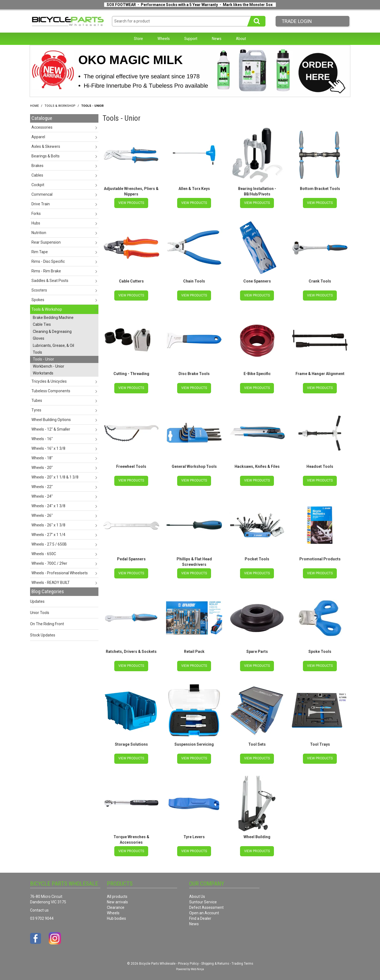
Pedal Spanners (131, 558)
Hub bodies (116, 915)
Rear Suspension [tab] (46, 242)
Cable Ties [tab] (42, 324)
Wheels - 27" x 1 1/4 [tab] (48, 535)
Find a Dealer (200, 915)
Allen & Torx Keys (194, 189)
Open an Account (204, 910)
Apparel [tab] (38, 137)
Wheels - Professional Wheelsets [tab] (60, 573)
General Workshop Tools (194, 465)
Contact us (39, 907)
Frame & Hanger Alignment (320, 373)
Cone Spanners (257, 281)
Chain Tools (194, 281)
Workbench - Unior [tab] (49, 366)
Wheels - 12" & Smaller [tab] (51, 429)
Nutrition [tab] (39, 233)
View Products (131, 203)
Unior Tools (40, 613)
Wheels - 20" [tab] (42, 468)
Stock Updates (43, 635)
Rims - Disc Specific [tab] (48, 261)
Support (191, 39)
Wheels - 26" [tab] (42, 515)
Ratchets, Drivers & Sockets (131, 650)
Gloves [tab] (39, 338)
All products (117, 893)
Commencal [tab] (42, 194)
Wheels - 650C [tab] (44, 554)
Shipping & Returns (215, 961)
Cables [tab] (37, 175)
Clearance (116, 904)
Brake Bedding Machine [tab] (53, 318)
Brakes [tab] (37, 166)
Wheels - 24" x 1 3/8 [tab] (48, 506)
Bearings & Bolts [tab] (46, 156)
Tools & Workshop (60, 106)
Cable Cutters (131, 281)
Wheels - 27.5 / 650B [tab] (49, 544)
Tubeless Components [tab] (51, 391)
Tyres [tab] (36, 410)
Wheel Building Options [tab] (51, 420)
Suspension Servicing (194, 742)
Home (34, 106)
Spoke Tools (320, 650)
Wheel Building (257, 834)
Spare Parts (257, 650)
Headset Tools (320, 465)
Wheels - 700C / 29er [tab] (49, 563)
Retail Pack (194, 650)
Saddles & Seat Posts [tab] (50, 281)
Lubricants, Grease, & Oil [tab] (53, 345)
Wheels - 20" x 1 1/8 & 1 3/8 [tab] (55, 477)
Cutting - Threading (131, 373)
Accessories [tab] (42, 127)
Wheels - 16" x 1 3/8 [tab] (48, 448)
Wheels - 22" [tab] (42, 487)
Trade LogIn (297, 21)
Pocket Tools (257, 558)
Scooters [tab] (39, 290)
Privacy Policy (188, 961)
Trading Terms (242, 961)
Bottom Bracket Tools (320, 189)
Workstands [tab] (43, 373)
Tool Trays (320, 742)
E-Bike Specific (257, 373)
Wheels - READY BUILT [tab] (51, 583)
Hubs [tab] (36, 223)
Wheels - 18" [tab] (42, 458)
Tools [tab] (37, 352)
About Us (197, 893)
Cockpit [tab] (38, 185)
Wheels (164, 39)
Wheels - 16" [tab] (42, 439)
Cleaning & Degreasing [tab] (52, 332)
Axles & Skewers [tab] (46, 146)
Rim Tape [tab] (40, 252)
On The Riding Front (47, 624)
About (241, 39)
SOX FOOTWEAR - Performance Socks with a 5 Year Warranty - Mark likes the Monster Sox (190, 5)
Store (138, 39)
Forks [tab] (36, 214)
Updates (37, 601)
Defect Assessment (206, 904)
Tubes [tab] (37, 400)
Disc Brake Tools (194, 373)
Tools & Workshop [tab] (47, 309)
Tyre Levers (194, 834)
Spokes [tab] (38, 300)
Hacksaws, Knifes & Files (257, 465)
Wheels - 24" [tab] (42, 496)
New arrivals (117, 899)
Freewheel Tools (131, 465)
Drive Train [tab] (41, 204)
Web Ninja (197, 966)
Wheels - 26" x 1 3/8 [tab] (48, 525)
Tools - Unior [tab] (43, 359)
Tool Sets (257, 742)
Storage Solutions (131, 742)
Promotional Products (320, 558)
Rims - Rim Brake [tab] (46, 271)
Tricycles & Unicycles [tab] (49, 381)
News (217, 39)
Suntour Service (203, 899)
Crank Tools (320, 281)
